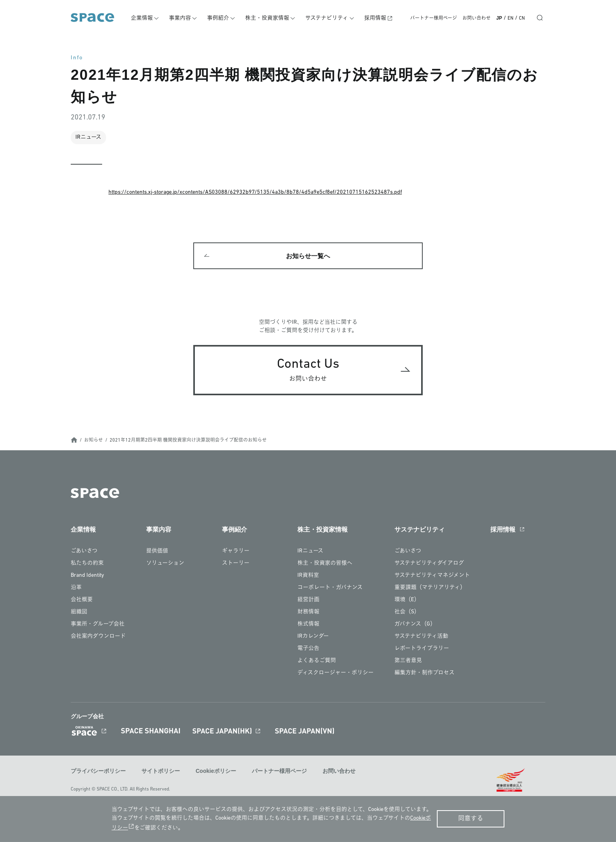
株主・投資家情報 (269, 18)
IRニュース (310, 553)
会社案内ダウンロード (98, 638)
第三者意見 (408, 662)
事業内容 (183, 18)
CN (522, 18)
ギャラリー (236, 553)
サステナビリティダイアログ (429, 565)
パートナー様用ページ (434, 18)
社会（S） (407, 614)
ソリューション (165, 565)
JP (499, 18)
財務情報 (308, 614)
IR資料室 (308, 577)
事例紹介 (221, 18)
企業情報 (146, 18)
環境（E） (407, 601)
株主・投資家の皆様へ (325, 565)
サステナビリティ (329, 18)
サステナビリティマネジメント (432, 577)
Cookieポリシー (216, 772)
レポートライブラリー (422, 650)
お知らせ (93, 442)
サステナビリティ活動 (421, 638)
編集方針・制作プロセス (424, 674)
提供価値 (157, 553)
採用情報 (376, 18)
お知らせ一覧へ (308, 257)
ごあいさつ (84, 553)
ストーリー (236, 565)
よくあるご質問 (317, 662)
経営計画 (308, 601)
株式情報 (308, 626)
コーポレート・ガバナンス (330, 589)
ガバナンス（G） (415, 626)
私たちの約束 (87, 565)
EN (511, 18)
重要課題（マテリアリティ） (430, 589)
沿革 (76, 589)
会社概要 (82, 601)
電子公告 (308, 650)
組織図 (79, 614)
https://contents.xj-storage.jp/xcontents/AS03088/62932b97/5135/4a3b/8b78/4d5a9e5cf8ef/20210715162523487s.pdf (255, 192)
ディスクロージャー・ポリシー (335, 674)
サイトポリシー (161, 772)
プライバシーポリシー (98, 772)
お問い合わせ (477, 18)
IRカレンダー (313, 638)
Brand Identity (87, 577)
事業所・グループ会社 (98, 626)
